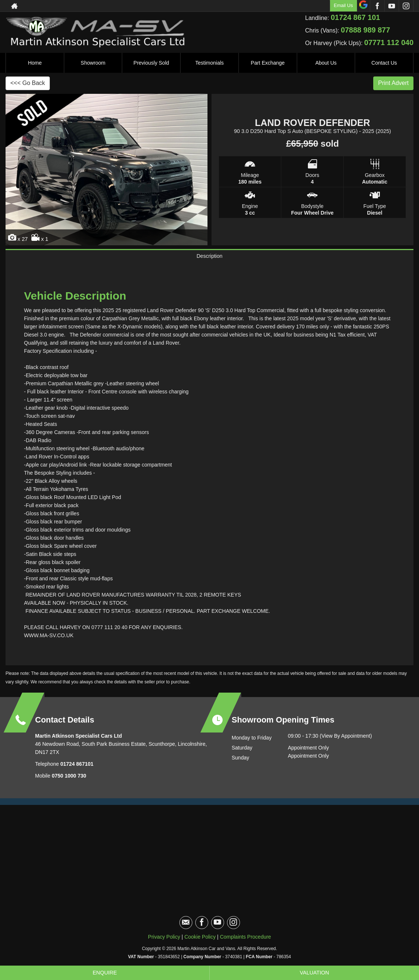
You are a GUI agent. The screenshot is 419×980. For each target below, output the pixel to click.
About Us (326, 63)
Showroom (93, 63)
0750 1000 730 (69, 782)
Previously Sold (152, 63)
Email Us (343, 5)
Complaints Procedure (246, 943)
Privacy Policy (164, 943)
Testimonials (209, 63)
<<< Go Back (28, 83)
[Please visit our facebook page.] (377, 6)
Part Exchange (268, 63)
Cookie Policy (200, 943)
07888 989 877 (365, 30)
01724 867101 (76, 770)
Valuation (315, 972)
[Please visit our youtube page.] (391, 6)
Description (209, 259)
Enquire (105, 972)
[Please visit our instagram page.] (406, 6)
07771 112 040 (389, 42)
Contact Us (384, 63)
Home (35, 63)
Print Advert (393, 83)
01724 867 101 (355, 17)
